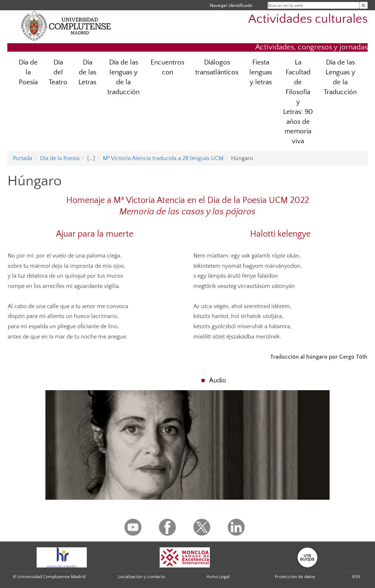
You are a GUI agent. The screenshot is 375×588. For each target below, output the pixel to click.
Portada (23, 158)
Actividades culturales (308, 19)
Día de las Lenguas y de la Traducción (340, 77)
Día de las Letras (87, 72)
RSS (356, 577)
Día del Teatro (58, 72)
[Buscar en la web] (363, 5)
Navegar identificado (231, 5)
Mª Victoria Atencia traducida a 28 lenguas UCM (163, 158)
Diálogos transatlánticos (217, 67)
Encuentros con (167, 67)
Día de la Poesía (28, 72)
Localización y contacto (142, 577)
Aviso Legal (218, 577)
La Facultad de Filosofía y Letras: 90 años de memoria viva (298, 102)
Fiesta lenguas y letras (261, 72)
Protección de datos (295, 577)
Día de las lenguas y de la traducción (123, 77)
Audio (218, 381)
